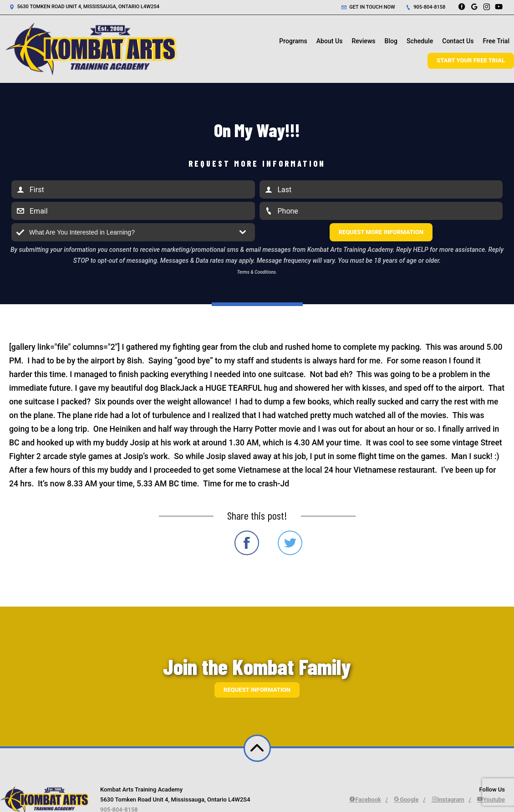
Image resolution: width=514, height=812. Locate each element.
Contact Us (458, 41)
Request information (257, 690)
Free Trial (496, 41)
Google (406, 799)
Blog (391, 41)
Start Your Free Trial (471, 60)
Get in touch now (368, 7)
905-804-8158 (426, 7)
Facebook (365, 799)
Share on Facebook (247, 543)
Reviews (363, 41)
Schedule (420, 41)
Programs (293, 41)
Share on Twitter (290, 543)
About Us (330, 41)
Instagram (448, 799)
